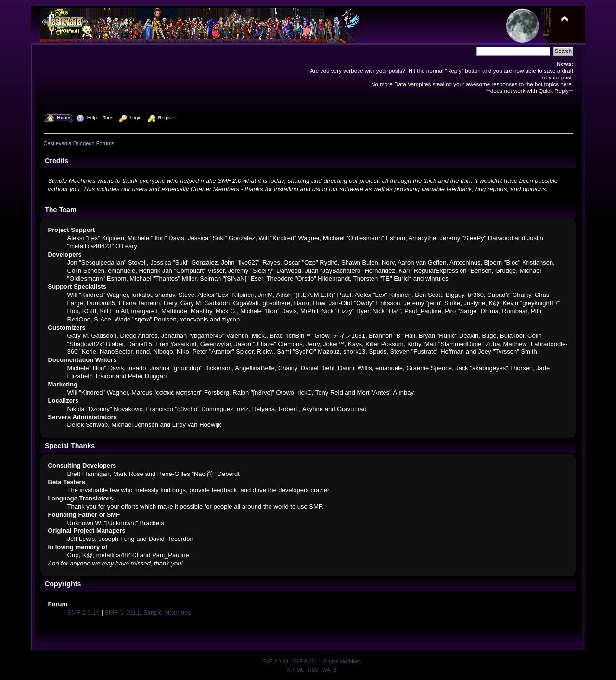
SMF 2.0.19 (83, 612)
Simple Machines (167, 612)
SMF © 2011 (122, 612)
